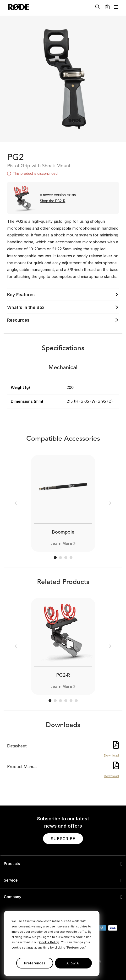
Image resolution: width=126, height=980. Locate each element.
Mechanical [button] (63, 368)
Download (111, 755)
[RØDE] (18, 7)
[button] (107, 7)
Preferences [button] (35, 963)
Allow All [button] (74, 963)
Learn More (61, 543)
